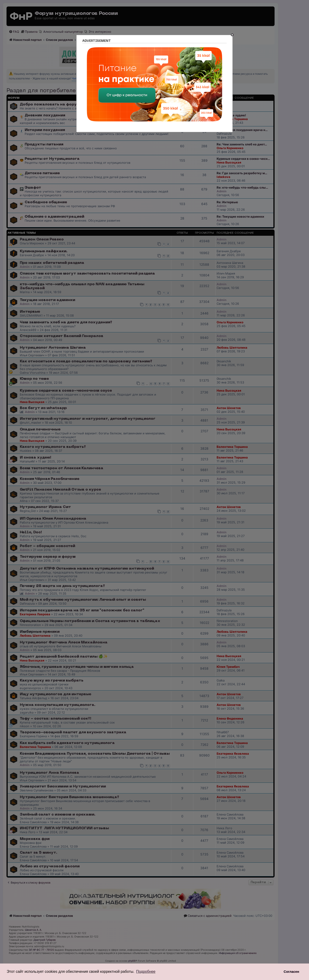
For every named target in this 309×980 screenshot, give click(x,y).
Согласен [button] (291, 972)
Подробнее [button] (146, 972)
